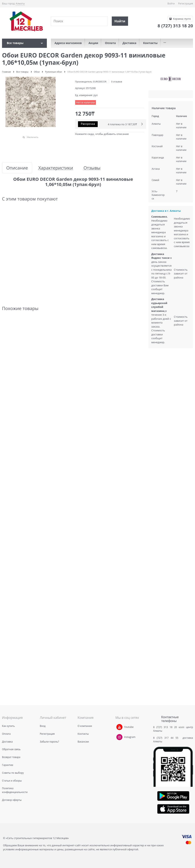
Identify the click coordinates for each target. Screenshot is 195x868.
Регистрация (186, 4)
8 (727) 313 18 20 (165, 727)
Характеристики (56, 168)
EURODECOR (100, 82)
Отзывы (92, 168)
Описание (17, 168)
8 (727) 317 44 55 (167, 738)
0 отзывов (117, 82)
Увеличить (33, 137)
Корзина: (182, 19)
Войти (171, 4)
